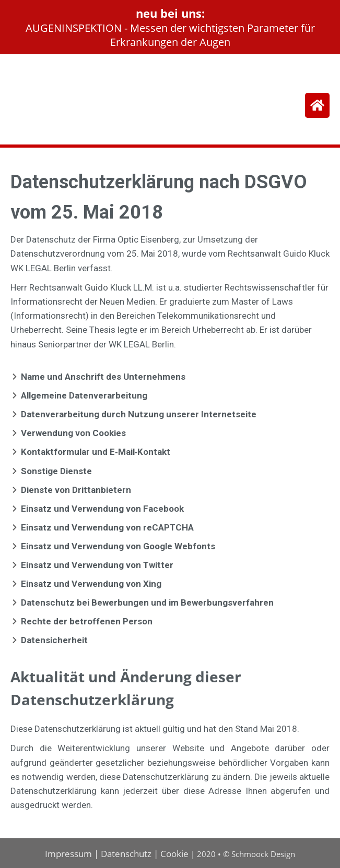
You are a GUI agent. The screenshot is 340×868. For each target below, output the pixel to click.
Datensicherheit (54, 640)
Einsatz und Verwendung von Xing (91, 584)
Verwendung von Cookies (73, 433)
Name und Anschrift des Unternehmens (103, 377)
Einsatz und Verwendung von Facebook (102, 509)
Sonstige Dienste (56, 471)
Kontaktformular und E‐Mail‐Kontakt (96, 452)
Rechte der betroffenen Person (87, 621)
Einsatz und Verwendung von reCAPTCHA (107, 527)
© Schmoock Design (259, 854)
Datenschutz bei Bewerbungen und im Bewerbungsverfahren (147, 602)
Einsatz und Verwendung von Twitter (97, 565)
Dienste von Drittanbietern (76, 490)
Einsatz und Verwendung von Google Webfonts (118, 546)
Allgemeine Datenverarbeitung (84, 395)
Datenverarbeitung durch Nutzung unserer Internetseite (139, 414)
